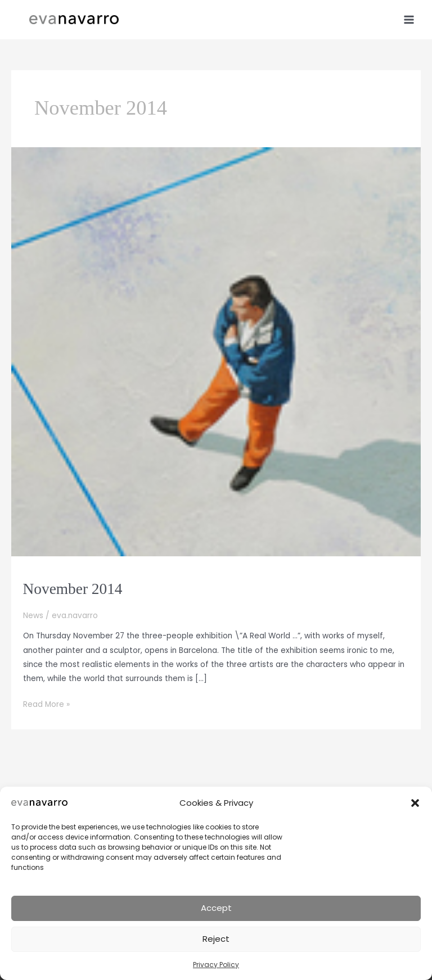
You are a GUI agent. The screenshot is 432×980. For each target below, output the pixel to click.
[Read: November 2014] (216, 351)
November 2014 (73, 589)
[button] (415, 803)
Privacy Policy (216, 965)
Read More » (46, 704)
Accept (216, 908)
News (33, 616)
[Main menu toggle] (409, 19)
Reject (216, 939)
